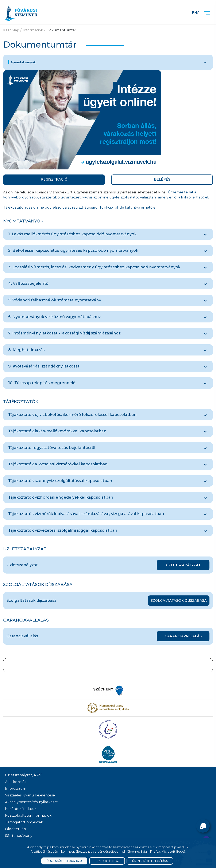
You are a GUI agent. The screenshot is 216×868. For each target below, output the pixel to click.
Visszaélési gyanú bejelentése (30, 795)
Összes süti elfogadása (64, 861)
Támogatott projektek (24, 822)
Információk (33, 30)
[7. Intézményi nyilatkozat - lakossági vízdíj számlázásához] (205, 334)
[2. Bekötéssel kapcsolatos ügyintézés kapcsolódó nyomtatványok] (205, 251)
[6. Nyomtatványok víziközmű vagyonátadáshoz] (205, 317)
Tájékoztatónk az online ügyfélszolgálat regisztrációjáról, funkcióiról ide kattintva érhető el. (80, 207)
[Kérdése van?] (203, 826)
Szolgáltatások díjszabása (179, 601)
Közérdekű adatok (21, 809)
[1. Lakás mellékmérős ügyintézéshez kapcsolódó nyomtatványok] (205, 235)
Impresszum (16, 789)
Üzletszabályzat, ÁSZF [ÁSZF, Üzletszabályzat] (24, 775)
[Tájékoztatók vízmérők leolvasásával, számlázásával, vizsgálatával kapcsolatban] (205, 514)
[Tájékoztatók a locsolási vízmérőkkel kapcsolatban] (205, 465)
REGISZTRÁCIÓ (54, 179)
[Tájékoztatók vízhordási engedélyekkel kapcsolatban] (205, 498)
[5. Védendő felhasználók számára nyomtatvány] (205, 301)
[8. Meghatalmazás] (205, 350)
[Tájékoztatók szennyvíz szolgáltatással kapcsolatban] (205, 481)
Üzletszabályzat (183, 565)
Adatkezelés (16, 782)
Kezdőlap (11, 30)
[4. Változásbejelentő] (205, 284)
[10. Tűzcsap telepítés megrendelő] (205, 383)
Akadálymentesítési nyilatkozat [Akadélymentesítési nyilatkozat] (31, 802)
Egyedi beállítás (107, 861)
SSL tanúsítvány (19, 836)
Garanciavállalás (183, 636)
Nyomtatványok (23, 62)
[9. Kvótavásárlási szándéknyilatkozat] (205, 367)
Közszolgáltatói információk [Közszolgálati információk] (28, 815)
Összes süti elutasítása (150, 861)
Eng (196, 13)
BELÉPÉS (162, 179)
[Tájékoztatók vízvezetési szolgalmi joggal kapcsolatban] (205, 531)
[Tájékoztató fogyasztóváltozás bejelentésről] (205, 448)
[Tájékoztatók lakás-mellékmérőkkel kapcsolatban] (205, 432)
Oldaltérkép (16, 829)
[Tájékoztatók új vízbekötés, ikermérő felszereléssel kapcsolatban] (205, 415)
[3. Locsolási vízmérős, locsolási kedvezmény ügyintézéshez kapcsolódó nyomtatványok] (205, 268)
